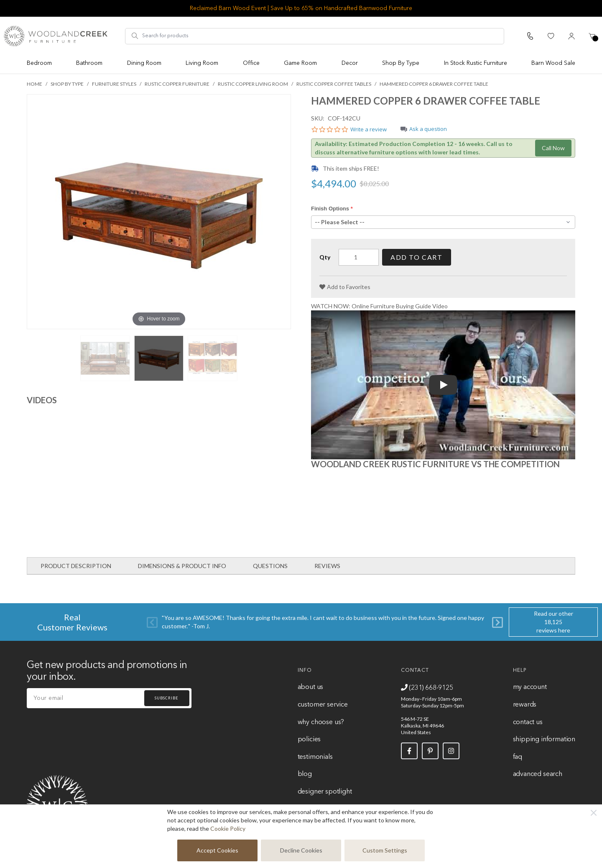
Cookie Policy (228, 828)
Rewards (525, 705)
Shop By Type (401, 63)
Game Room (300, 63)
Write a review (369, 130)
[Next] (497, 622)
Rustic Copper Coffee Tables (334, 84)
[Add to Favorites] (345, 287)
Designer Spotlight (325, 792)
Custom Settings (385, 850)
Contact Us (528, 722)
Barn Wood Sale (553, 63)
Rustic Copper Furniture (177, 84)
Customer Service (323, 705)
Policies (309, 740)
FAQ (518, 757)
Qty (325, 257)
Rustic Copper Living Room (253, 84)
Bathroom (89, 63)
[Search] (135, 36)
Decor (350, 63)
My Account (530, 687)
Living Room (202, 63)
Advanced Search (538, 774)
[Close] (594, 813)
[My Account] (571, 36)
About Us (311, 687)
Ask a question (428, 129)
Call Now (553, 148)
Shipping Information (544, 740)
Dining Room (144, 63)
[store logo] (56, 36)
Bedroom (39, 63)
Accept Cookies (217, 850)
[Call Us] (530, 36)
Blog (305, 774)
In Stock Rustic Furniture (476, 63)
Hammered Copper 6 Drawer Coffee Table (434, 84)
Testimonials (315, 757)
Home (34, 84)
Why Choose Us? (321, 722)
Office (251, 63)
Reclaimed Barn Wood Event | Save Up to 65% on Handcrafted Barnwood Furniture (301, 8)
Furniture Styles (114, 84)
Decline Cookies (301, 850)
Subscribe (166, 698)
